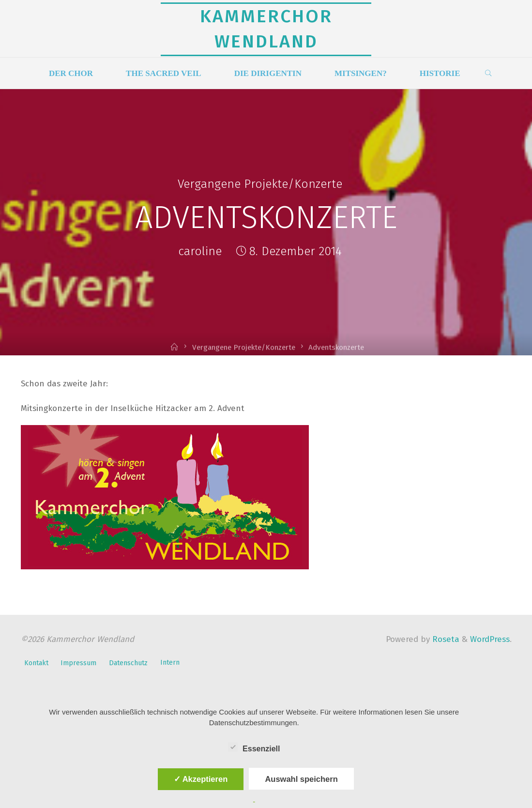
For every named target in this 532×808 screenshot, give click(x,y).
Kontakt (36, 663)
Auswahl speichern (301, 779)
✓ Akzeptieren (201, 779)
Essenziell (254, 747)
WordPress (490, 639)
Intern (170, 663)
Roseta (445, 639)
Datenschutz (128, 663)
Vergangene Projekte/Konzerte (260, 184)
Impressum (78, 663)
